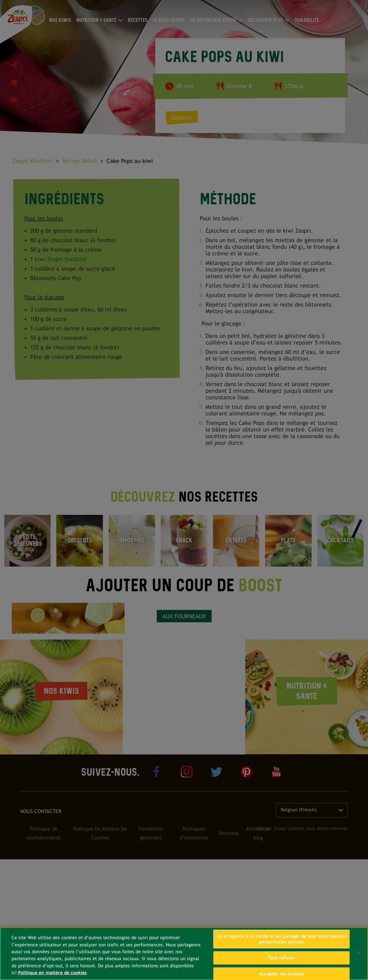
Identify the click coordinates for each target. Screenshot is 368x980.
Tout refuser (282, 958)
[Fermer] (359, 953)
